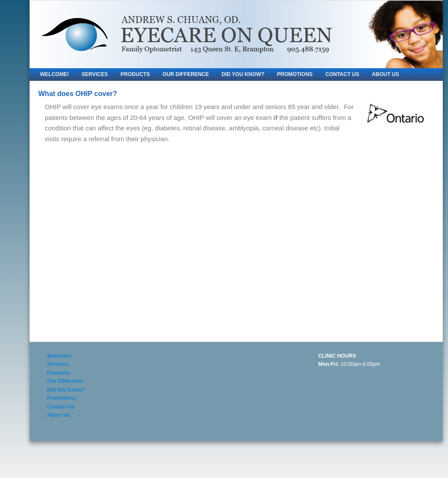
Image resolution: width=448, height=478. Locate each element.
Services (95, 74)
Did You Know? (243, 74)
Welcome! (55, 74)
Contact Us (342, 74)
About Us (386, 74)
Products (135, 74)
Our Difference (186, 74)
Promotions (295, 74)
